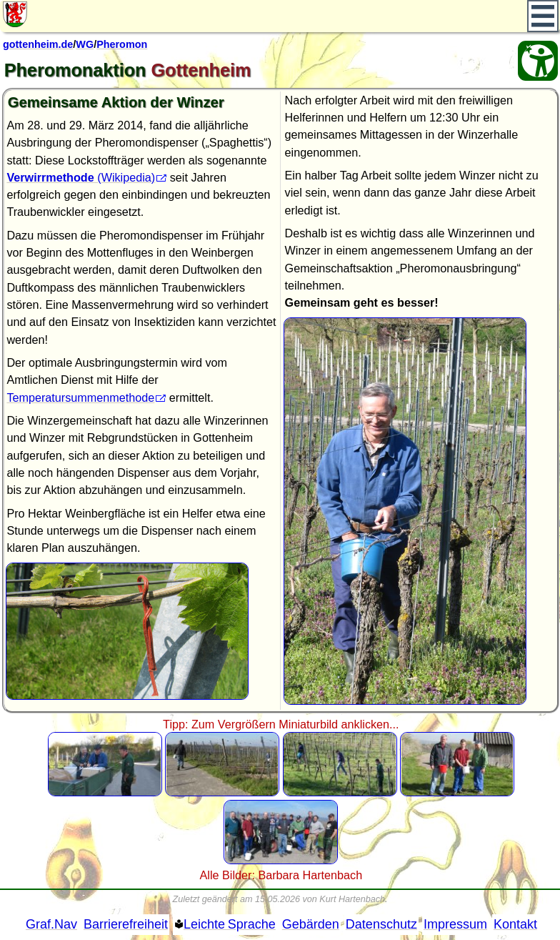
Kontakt (515, 924)
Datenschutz (381, 924)
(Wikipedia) (81, 177)
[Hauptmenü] (543, 16)
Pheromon (122, 44)
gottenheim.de (38, 44)
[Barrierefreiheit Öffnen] (538, 61)
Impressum (455, 924)
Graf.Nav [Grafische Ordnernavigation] (51, 924)
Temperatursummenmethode (80, 397)
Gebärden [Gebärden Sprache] (311, 924)
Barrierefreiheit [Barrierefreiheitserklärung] (126, 924)
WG (85, 44)
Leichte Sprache (230, 924)
